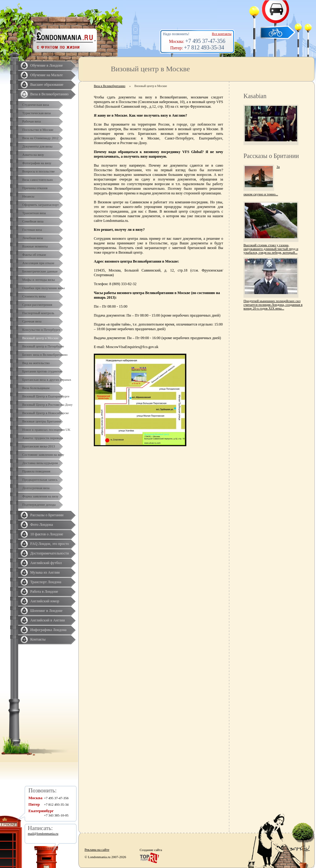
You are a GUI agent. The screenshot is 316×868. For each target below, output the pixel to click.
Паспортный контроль (38, 313)
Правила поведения (36, 471)
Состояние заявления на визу (43, 455)
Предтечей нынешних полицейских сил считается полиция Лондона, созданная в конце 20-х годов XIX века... (273, 305)
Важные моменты (35, 246)
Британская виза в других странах (47, 380)
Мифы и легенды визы (39, 280)
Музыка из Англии (45, 572)
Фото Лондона (42, 525)
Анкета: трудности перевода (43, 438)
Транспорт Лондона (46, 582)
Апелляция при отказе (38, 263)
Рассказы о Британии (47, 515)
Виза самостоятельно (37, 180)
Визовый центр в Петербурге (43, 346)
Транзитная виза (34, 213)
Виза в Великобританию (49, 94)
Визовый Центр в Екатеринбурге (46, 396)
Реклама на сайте (97, 849)
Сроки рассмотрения (37, 305)
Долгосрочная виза (36, 488)
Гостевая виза (32, 230)
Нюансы (28, 196)
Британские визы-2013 (39, 446)
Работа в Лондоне (44, 592)
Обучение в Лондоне (47, 65)
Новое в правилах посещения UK (46, 430)
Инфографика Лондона (48, 630)
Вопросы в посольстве (38, 171)
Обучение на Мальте (46, 75)
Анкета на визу (33, 155)
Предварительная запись (40, 480)
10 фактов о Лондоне (47, 534)
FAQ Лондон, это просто (50, 544)
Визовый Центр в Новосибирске (46, 413)
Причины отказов (35, 188)
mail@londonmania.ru (43, 833)
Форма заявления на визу (40, 496)
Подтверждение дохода (39, 505)
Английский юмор (45, 601)
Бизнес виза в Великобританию (45, 355)
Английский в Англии (48, 620)
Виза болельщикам (36, 388)
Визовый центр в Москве (40, 338)
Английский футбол (46, 563)
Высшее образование (47, 85)
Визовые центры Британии (42, 421)
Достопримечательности (50, 553)
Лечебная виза (33, 238)
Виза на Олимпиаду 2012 (40, 138)
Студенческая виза (36, 105)
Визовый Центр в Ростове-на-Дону (47, 405)
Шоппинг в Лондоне (46, 611)
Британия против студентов (42, 371)
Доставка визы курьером (40, 463)
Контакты (38, 639)
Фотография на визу (37, 163)
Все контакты (222, 34)
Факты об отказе (34, 255)
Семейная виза (33, 221)
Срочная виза (32, 321)
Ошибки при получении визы (44, 288)
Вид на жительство (36, 363)
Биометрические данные (40, 271)
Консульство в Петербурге (41, 330)
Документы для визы (37, 146)
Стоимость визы (34, 296)
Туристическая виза (36, 113)
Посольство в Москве (38, 130)
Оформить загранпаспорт (41, 205)
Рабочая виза (31, 121)
